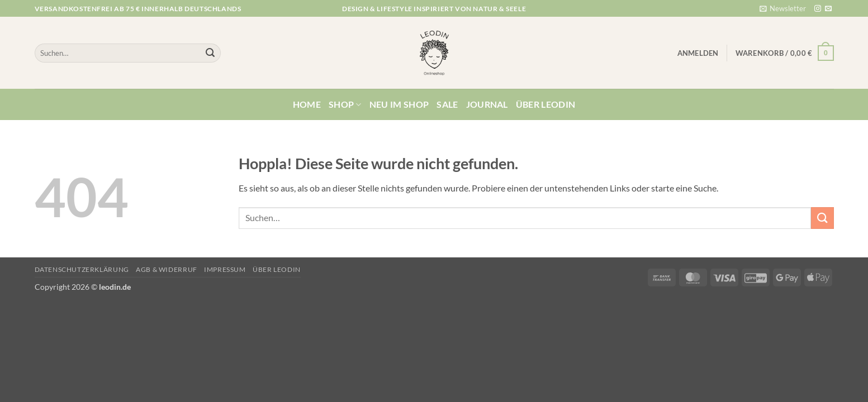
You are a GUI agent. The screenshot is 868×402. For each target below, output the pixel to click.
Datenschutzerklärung (82, 269)
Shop (345, 104)
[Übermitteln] (210, 53)
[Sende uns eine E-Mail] (828, 9)
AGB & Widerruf (167, 269)
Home (307, 104)
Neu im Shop (399, 104)
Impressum (225, 269)
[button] (783, 8)
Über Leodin (546, 104)
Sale (447, 104)
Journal (487, 104)
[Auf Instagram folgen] (818, 9)
